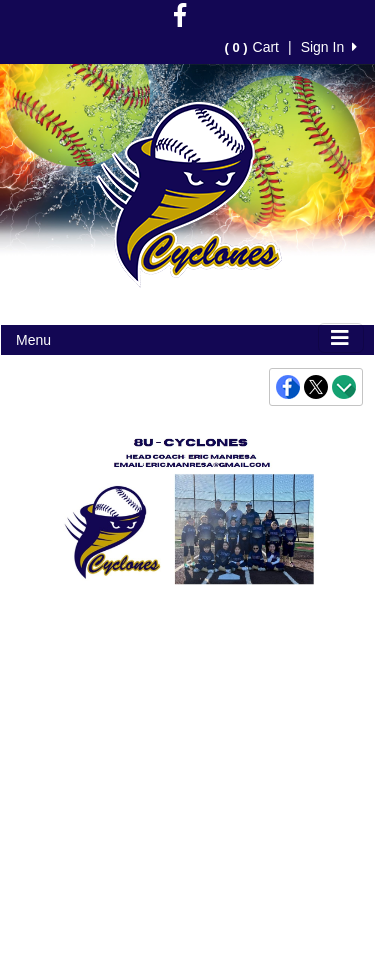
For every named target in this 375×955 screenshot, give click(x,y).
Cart (252, 47)
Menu (33, 340)
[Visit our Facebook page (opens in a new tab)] (180, 20)
